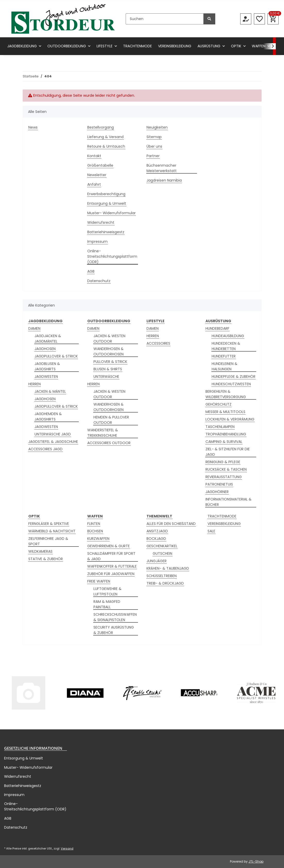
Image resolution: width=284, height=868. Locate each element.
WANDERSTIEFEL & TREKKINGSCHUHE (103, 433)
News (33, 127)
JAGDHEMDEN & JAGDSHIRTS (48, 417)
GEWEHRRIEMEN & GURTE (109, 546)
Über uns (154, 146)
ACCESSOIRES (158, 343)
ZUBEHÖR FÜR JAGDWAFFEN (111, 574)
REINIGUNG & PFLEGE (223, 462)
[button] (246, 19)
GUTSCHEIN (162, 553)
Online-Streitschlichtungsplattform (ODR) (112, 256)
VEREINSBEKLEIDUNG (224, 524)
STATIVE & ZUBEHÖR (46, 559)
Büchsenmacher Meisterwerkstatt (162, 168)
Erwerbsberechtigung (106, 194)
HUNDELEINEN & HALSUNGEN (225, 366)
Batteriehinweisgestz (106, 232)
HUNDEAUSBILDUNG (228, 336)
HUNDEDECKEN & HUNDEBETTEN (226, 346)
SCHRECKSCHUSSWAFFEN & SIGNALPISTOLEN (115, 617)
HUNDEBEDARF (217, 328)
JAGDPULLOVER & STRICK (56, 356)
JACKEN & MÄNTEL (50, 391)
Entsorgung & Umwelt (107, 203)
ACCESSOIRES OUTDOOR (109, 443)
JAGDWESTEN (46, 377)
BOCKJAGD (156, 539)
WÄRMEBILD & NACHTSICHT (52, 531)
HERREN (35, 384)
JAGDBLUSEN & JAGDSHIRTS (47, 366)
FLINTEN (94, 524)
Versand (67, 848)
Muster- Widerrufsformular (111, 213)
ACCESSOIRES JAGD (45, 449)
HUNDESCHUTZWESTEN (231, 384)
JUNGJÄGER (157, 561)
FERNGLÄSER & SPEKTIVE (49, 524)
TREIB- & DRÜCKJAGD (165, 583)
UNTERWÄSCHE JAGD (53, 434)
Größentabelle (100, 165)
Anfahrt (94, 184)
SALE (211, 531)
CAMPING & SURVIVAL (224, 442)
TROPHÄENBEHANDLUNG (226, 434)
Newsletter (97, 175)
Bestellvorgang (101, 127)
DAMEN (34, 328)
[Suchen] (165, 19)
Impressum (97, 241)
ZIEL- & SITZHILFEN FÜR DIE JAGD (228, 452)
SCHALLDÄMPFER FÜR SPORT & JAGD (111, 556)
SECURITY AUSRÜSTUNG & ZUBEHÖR (114, 630)
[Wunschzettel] (259, 19)
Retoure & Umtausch (106, 146)
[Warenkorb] (273, 19)
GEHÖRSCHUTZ (218, 404)
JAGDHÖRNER (217, 492)
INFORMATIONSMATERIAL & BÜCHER (229, 502)
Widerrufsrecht (101, 222)
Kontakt (94, 156)
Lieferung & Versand (105, 137)
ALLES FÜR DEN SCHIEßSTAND (171, 524)
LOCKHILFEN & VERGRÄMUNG (230, 419)
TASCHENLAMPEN (220, 427)
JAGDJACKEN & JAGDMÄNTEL (48, 339)
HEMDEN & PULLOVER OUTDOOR (111, 420)
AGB (91, 271)
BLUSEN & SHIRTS (108, 369)
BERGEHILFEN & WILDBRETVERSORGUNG (226, 394)
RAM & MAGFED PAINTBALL (107, 604)
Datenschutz (99, 281)
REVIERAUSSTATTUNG (224, 477)
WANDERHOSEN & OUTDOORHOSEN (109, 351)
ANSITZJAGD (157, 531)
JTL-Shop (256, 861)
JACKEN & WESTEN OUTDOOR (109, 339)
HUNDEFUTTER (224, 356)
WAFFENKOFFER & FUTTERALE (112, 566)
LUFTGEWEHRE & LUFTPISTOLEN (107, 591)
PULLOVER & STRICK (110, 362)
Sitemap (154, 137)
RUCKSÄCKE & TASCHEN (226, 469)
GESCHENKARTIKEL (162, 546)
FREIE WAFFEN (99, 581)
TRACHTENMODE (222, 516)
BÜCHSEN (95, 531)
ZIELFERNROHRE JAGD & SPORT (48, 541)
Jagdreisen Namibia (164, 180)
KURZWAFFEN (98, 539)
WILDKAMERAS (40, 551)
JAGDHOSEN (45, 349)
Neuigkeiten (157, 127)
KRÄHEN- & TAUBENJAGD (168, 568)
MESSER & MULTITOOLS (225, 412)
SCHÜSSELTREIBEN (162, 576)
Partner (153, 156)
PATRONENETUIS (219, 484)
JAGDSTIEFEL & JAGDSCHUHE (53, 442)
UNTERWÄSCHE (106, 377)
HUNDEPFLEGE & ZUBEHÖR (234, 377)
